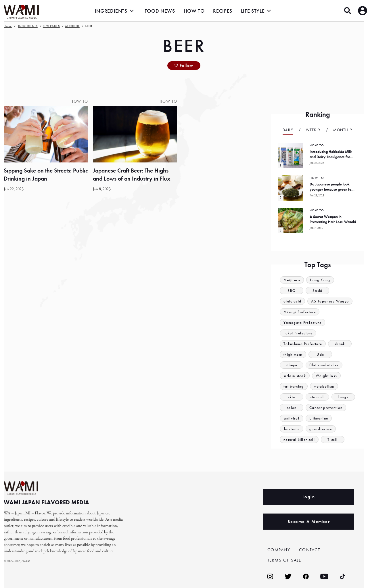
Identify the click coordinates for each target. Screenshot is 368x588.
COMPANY (279, 550)
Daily (288, 130)
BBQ (292, 291)
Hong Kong (320, 280)
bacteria (292, 429)
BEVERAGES (51, 26)
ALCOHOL (72, 26)
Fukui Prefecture (298, 333)
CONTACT (310, 550)
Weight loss (326, 376)
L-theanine (319, 418)
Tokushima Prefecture (303, 344)
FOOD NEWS (160, 11)
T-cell (332, 439)
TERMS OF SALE (284, 560)
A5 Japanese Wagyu (330, 301)
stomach (318, 397)
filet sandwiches (324, 365)
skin (292, 397)
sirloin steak (295, 376)
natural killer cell (299, 439)
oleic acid (292, 301)
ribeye (292, 365)
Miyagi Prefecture (300, 312)
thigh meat (293, 354)
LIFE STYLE (253, 11)
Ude (320, 354)
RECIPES (223, 11)
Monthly (343, 130)
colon (292, 408)
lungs (343, 397)
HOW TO (194, 11)
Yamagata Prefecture (302, 322)
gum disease (321, 429)
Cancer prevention (326, 408)
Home (8, 26)
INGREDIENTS (111, 11)
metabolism (324, 386)
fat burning (294, 386)
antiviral (292, 418)
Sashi (318, 291)
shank (340, 344)
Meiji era (292, 280)
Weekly (313, 130)
